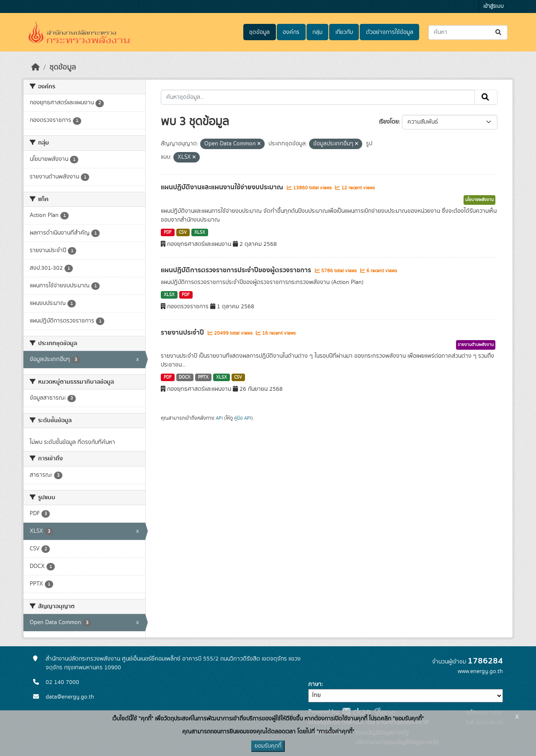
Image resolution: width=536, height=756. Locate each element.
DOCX (185, 377)
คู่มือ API (243, 418)
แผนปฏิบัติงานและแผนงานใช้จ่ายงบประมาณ (223, 187)
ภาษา (315, 684)
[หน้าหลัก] (36, 67)
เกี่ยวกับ (344, 32)
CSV (183, 232)
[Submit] (499, 32)
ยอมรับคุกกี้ (268, 746)
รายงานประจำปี (183, 333)
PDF (168, 232)
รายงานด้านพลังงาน (476, 345)
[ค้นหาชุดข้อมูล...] (468, 32)
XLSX (200, 232)
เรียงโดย (389, 122)
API (219, 418)
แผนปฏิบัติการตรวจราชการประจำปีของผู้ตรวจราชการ (237, 270)
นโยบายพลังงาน (479, 200)
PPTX (203, 377)
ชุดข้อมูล (259, 32)
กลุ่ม (317, 32)
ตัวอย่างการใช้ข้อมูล (390, 32)
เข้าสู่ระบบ (493, 6)
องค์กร (291, 32)
